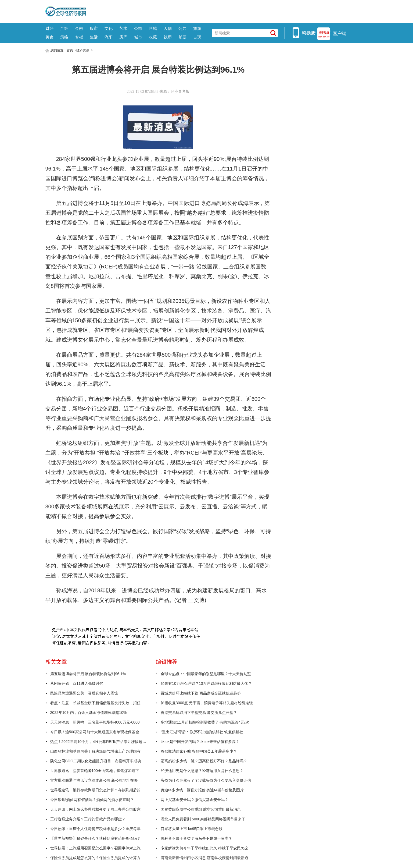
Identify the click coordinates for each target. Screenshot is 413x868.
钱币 (168, 37)
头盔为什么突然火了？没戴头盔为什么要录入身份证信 (206, 780)
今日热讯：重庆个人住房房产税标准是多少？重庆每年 (95, 829)
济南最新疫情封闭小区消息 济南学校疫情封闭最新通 (204, 858)
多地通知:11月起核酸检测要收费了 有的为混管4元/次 (205, 722)
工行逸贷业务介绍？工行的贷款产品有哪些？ (88, 819)
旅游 (197, 28)
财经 (49, 28)
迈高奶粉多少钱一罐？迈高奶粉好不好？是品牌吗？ (204, 761)
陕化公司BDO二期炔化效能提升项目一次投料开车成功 (96, 761)
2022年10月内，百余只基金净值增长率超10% (89, 713)
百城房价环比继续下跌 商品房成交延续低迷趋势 (201, 693)
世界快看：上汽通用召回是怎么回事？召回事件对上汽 (95, 848)
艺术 (123, 28)
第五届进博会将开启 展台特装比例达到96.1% (88, 674)
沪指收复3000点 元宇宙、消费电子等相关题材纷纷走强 (207, 703)
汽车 (109, 37)
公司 (138, 28)
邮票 (182, 37)
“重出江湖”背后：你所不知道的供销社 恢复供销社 (202, 732)
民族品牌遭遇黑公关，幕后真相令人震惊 (84, 693)
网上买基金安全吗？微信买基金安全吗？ (195, 800)
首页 (70, 50)
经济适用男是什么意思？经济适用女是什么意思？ (202, 771)
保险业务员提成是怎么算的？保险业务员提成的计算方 (95, 858)
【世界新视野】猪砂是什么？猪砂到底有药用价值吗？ (95, 838)
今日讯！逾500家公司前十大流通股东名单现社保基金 (95, 732)
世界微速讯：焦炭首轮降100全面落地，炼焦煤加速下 (95, 771)
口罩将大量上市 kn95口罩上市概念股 (192, 829)
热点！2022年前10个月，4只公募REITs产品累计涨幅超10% (99, 742)
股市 (94, 28)
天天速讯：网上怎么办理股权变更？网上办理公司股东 (95, 809)
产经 (64, 28)
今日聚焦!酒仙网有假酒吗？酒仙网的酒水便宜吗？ (92, 800)
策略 (64, 37)
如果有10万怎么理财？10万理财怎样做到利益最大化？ (206, 683)
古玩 (197, 37)
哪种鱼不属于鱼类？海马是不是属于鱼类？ (196, 838)
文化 (109, 28)
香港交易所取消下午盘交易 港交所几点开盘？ (199, 713)
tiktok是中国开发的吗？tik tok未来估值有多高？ (200, 742)
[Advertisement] (227, 11)
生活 (94, 37)
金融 (79, 28)
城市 (138, 37)
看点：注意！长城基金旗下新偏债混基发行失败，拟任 (95, 703)
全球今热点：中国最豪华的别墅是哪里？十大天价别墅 (206, 674)
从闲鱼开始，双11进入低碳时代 (77, 683)
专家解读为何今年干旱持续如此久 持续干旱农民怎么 (204, 848)
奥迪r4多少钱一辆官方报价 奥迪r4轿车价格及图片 (202, 790)
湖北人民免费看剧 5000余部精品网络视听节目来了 (203, 819)
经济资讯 (83, 50)
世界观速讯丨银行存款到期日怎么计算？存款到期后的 (95, 790)
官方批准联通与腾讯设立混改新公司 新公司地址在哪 (94, 780)
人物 (168, 28)
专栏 (79, 37)
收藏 (153, 37)
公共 (182, 28)
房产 (123, 37)
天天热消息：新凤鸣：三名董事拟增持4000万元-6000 (95, 722)
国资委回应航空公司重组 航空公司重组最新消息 (201, 809)
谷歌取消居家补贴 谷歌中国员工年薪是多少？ (199, 751)
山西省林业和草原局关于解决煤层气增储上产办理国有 (95, 751)
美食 (49, 37)
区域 (153, 28)
